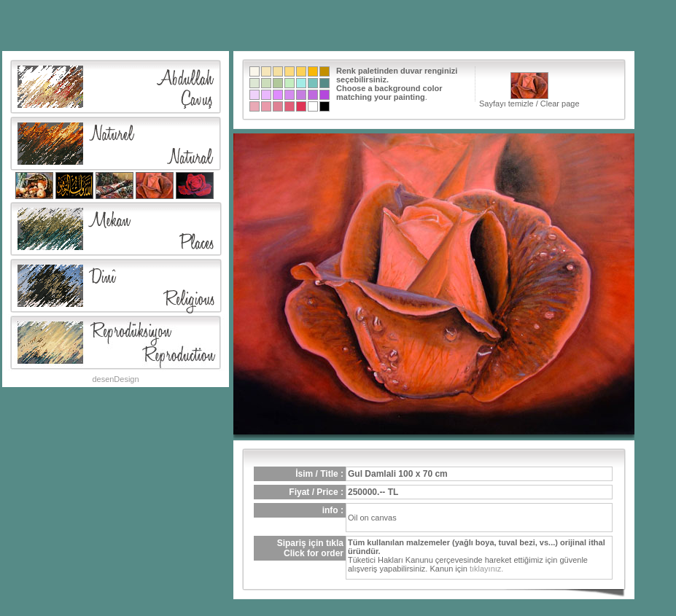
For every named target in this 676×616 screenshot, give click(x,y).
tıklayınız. (486, 569)
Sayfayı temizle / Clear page (529, 90)
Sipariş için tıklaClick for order (310, 548)
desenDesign (115, 379)
